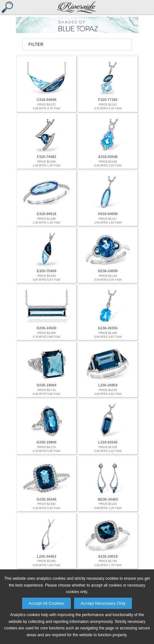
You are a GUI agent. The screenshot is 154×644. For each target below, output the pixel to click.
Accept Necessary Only (103, 603)
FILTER (36, 44)
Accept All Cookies (46, 603)
